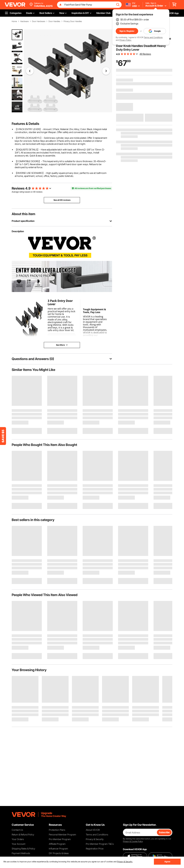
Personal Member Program (62, 834)
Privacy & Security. (125, 862)
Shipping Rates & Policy (23, 849)
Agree (167, 862)
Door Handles (54, 21)
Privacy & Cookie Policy (133, 841)
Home (14, 21)
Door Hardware (39, 21)
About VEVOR (93, 830)
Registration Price (95, 849)
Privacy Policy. (125, 40)
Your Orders (18, 839)
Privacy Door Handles (73, 21)
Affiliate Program (57, 844)
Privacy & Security (95, 839)
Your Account (18, 844)
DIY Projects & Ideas (59, 853)
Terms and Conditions (153, 37)
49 (34, 192)
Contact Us (17, 830)
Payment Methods (21, 853)
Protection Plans (57, 830)
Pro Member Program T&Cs (100, 844)
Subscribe (164, 832)
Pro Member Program (60, 839)
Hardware (24, 21)
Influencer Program (58, 849)
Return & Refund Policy (23, 834)
